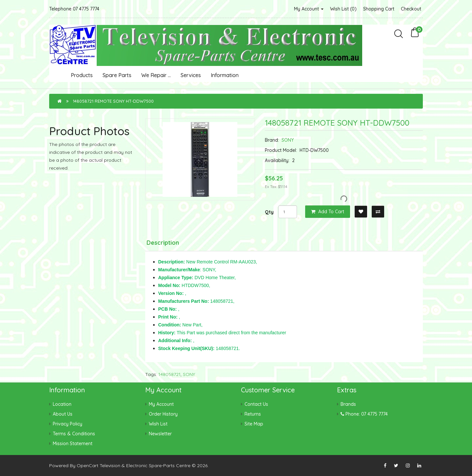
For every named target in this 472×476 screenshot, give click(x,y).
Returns (253, 414)
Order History (163, 414)
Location (62, 404)
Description (163, 243)
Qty (269, 212)
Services (191, 75)
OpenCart (88, 466)
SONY (288, 140)
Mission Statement (73, 444)
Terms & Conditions (74, 434)
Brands (348, 404)
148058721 (169, 374)
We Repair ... (156, 75)
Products (82, 75)
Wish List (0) (343, 9)
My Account (309, 9)
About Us (63, 414)
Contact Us (256, 404)
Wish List (158, 424)
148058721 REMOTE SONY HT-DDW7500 (113, 101)
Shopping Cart (379, 9)
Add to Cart (328, 212)
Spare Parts (117, 75)
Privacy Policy (68, 424)
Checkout (411, 9)
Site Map (254, 424)
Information (225, 75)
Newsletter (160, 434)
